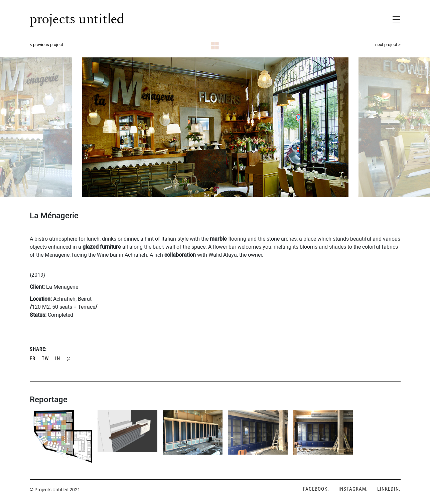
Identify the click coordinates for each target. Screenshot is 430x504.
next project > (388, 45)
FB (33, 358)
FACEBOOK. (316, 489)
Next (390, 127)
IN (58, 358)
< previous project (46, 45)
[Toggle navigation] (394, 18)
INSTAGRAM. (353, 489)
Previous (40, 127)
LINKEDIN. (389, 489)
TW (45, 358)
